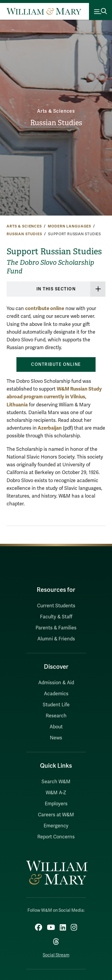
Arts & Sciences (56, 111)
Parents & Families (56, 628)
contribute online (45, 308)
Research (56, 716)
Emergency (56, 826)
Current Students (56, 606)
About (56, 727)
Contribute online (56, 364)
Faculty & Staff (56, 617)
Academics (56, 694)
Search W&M (56, 782)
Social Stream (56, 955)
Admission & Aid (56, 683)
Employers (56, 804)
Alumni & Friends (56, 639)
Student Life (56, 705)
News (56, 738)
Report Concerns (56, 837)
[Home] (44, 11)
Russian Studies (56, 123)
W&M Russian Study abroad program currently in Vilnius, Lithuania (54, 397)
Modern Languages (69, 226)
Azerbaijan (49, 428)
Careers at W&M (56, 815)
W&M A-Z (56, 793)
